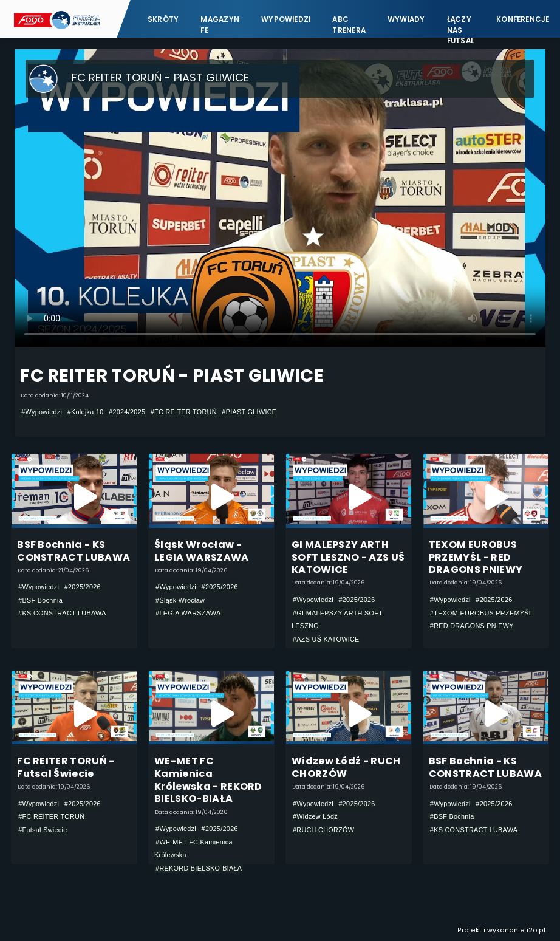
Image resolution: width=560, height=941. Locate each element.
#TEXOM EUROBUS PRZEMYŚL (481, 613)
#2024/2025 (127, 412)
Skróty (163, 19)
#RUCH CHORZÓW (323, 830)
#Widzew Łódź (315, 816)
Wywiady (406, 19)
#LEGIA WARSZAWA (188, 613)
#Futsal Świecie (43, 830)
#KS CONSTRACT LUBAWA (62, 613)
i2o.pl (536, 930)
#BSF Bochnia (40, 600)
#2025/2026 (83, 587)
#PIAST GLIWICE (249, 412)
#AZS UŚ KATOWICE (326, 639)
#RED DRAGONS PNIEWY (472, 626)
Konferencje (523, 19)
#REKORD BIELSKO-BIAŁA (199, 868)
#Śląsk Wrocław (180, 600)
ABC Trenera (349, 25)
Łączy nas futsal (461, 25)
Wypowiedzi (286, 19)
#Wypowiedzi (42, 412)
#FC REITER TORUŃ (184, 412)
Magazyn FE (220, 25)
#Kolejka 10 (86, 412)
